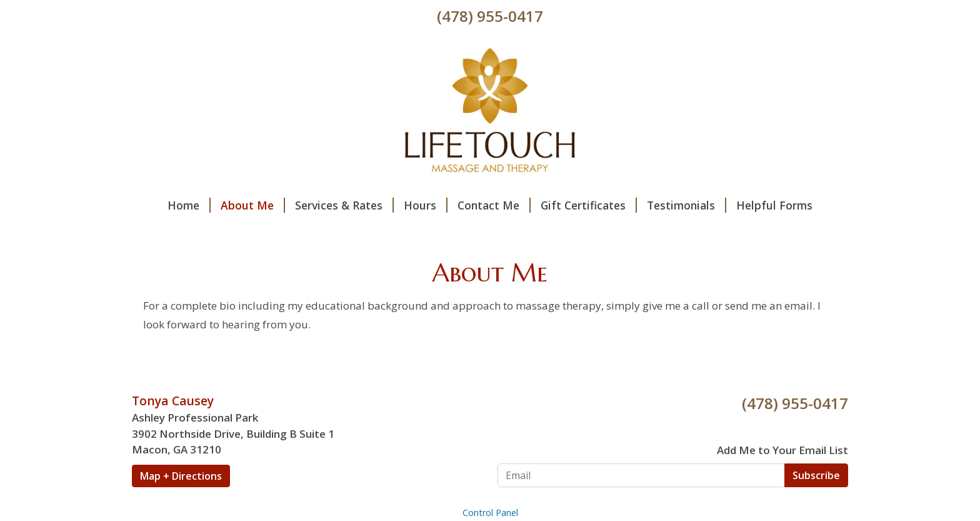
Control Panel (490, 513)
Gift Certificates (589, 205)
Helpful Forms (774, 205)
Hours (426, 205)
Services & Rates (344, 205)
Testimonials (687, 205)
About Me (253, 205)
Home (189, 205)
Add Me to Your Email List (782, 450)
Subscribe (816, 475)
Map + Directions (181, 476)
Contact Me (494, 205)
